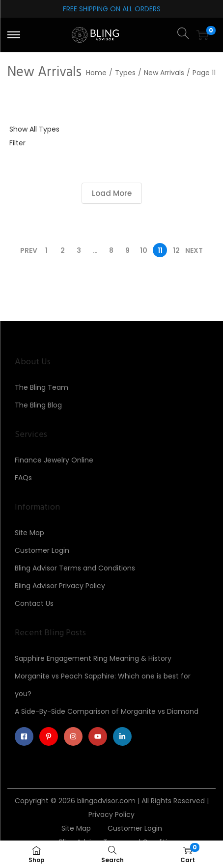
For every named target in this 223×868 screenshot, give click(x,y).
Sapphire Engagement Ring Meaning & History (93, 658)
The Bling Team (42, 387)
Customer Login (42, 550)
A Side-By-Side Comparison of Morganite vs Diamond (107, 711)
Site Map (29, 533)
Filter (17, 143)
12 (176, 250)
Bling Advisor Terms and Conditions (75, 568)
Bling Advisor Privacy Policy (60, 586)
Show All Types (34, 129)
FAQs (23, 478)
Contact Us (34, 603)
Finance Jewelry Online (54, 460)
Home (96, 73)
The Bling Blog (38, 405)
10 (144, 250)
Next (194, 250)
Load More (112, 193)
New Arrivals (164, 73)
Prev (29, 250)
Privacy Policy (111, 814)
